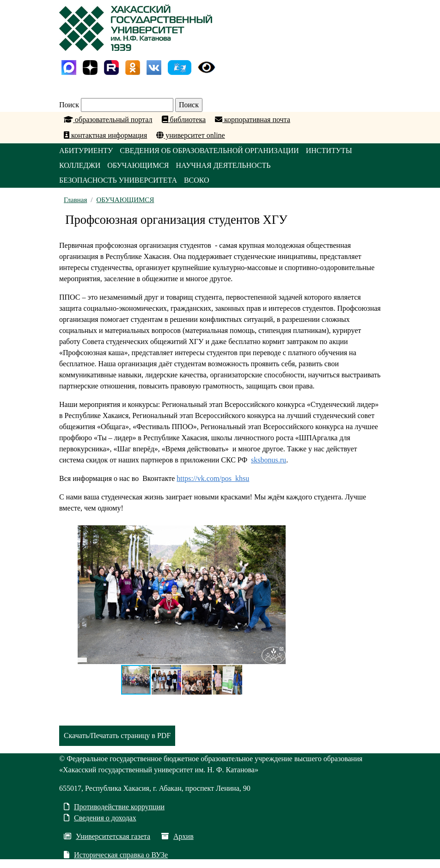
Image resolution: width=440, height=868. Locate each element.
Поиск (69, 105)
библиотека (184, 120)
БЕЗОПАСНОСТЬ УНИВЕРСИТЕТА (118, 180)
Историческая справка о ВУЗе (116, 855)
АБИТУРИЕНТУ (86, 151)
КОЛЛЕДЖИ (80, 165)
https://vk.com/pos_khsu (213, 478)
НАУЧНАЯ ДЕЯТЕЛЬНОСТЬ (223, 165)
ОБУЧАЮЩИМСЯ (138, 165)
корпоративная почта (253, 120)
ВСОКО (197, 180)
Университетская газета (107, 836)
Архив (177, 836)
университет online (190, 135)
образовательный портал (108, 120)
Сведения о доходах (100, 818)
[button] (277, 534)
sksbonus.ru (269, 460)
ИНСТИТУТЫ (329, 151)
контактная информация (105, 135)
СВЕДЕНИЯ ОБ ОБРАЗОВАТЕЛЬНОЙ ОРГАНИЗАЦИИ (209, 151)
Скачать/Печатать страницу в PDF (117, 736)
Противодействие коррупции (114, 807)
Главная (75, 200)
